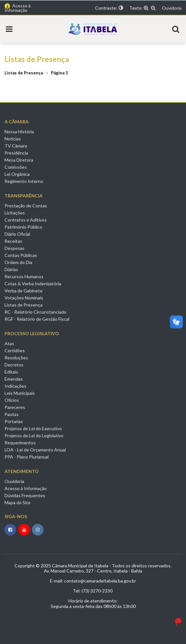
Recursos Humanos (24, 276)
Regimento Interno (24, 181)
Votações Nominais (24, 298)
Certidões (15, 350)
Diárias (11, 269)
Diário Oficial (17, 234)
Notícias (13, 139)
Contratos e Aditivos (26, 220)
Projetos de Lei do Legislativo (34, 436)
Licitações (15, 213)
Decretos (14, 365)
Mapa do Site (18, 502)
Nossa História (19, 132)
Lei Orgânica (17, 174)
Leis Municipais (20, 393)
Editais (11, 372)
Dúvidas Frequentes (25, 495)
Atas (9, 344)
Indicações (15, 386)
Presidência (16, 153)
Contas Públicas (21, 255)
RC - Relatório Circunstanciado (35, 312)
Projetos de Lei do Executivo (33, 428)
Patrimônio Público (23, 227)
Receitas (13, 241)
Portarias (14, 421)
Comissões (16, 167)
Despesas (15, 248)
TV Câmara (16, 146)
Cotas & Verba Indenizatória (33, 284)
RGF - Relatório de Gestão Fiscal (37, 319)
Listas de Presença (24, 305)
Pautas (12, 414)
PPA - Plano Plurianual (27, 457)
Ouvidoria (172, 8)
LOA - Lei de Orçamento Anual (35, 450)
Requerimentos (20, 443)
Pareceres (15, 407)
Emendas (14, 379)
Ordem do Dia (18, 262)
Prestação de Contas (26, 206)
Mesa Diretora (19, 160)
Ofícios (12, 400)
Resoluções (16, 358)
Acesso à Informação (18, 8)
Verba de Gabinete (24, 291)
